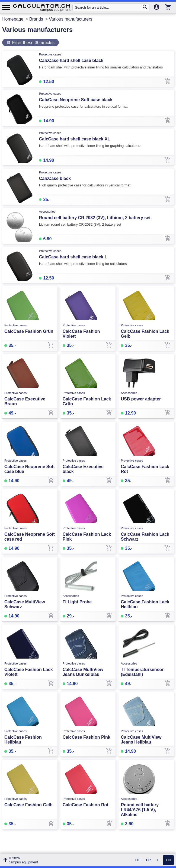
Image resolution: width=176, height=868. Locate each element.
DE (138, 860)
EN (168, 860)
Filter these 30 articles (33, 43)
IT (158, 860)
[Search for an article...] (108, 7)
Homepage (13, 19)
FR (148, 860)
